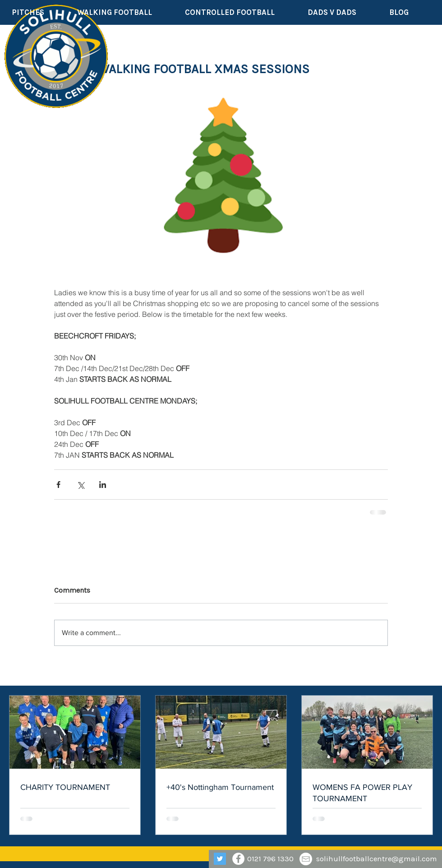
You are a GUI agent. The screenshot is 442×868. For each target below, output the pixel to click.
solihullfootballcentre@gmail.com (377, 859)
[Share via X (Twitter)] (81, 485)
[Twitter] (220, 859)
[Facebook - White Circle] (238, 859)
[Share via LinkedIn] (103, 485)
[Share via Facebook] (58, 485)
